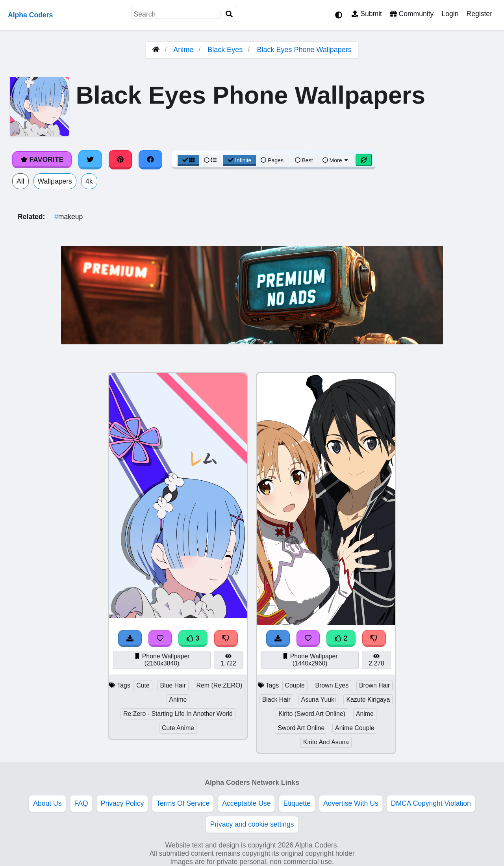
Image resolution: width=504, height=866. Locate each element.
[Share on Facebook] (150, 160)
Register (479, 14)
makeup (69, 217)
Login (450, 14)
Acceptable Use (246, 803)
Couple (295, 685)
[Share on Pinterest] (120, 160)
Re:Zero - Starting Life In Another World (178, 714)
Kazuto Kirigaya (368, 700)
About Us (47, 803)
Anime (183, 50)
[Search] (229, 14)
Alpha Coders (30, 15)
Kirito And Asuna (326, 742)
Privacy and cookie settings (252, 824)
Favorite (42, 160)
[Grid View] (189, 160)
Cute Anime (178, 728)
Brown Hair (374, 685)
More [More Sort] (336, 160)
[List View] (210, 160)
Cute (143, 685)
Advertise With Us (351, 803)
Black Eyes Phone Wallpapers (304, 50)
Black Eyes (225, 50)
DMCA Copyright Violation (431, 803)
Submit (367, 14)
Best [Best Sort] (304, 160)
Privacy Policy (122, 803)
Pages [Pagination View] (272, 160)
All (20, 181)
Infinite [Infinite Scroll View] (240, 160)
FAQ (81, 803)
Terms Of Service (183, 803)
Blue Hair (173, 685)
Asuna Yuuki (319, 700)
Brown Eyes (332, 685)
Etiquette (297, 803)
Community (412, 14)
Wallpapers (55, 181)
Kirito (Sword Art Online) (312, 714)
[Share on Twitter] (90, 160)
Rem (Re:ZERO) (220, 685)
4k (89, 181)
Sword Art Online (301, 728)
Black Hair (276, 700)
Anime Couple (355, 728)
